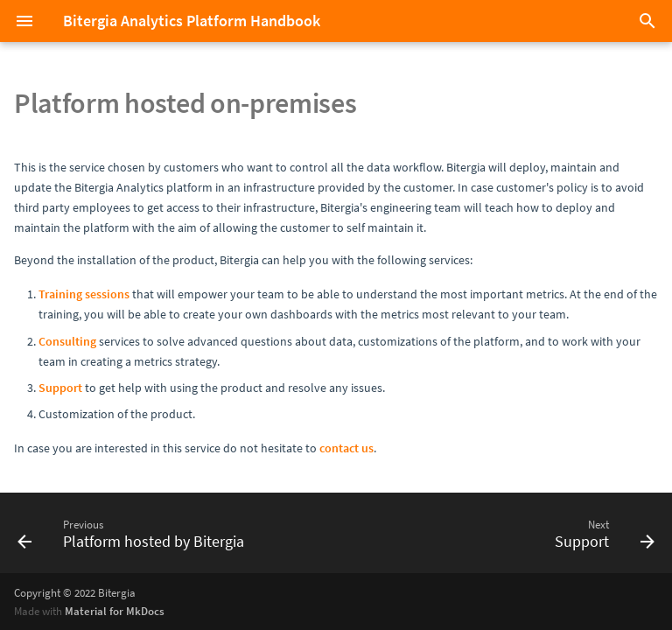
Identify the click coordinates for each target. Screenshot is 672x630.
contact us (346, 448)
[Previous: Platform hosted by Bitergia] (134, 533)
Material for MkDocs (115, 611)
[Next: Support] (602, 533)
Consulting (67, 341)
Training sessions (84, 294)
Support (60, 388)
